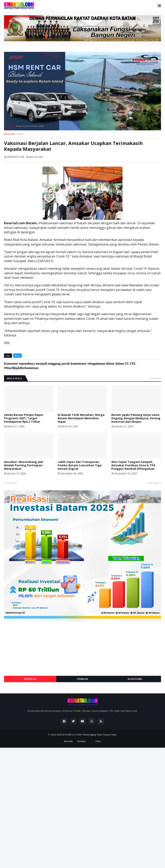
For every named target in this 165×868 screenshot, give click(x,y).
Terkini (82, 679)
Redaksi (82, 741)
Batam (21, 134)
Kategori (135, 679)
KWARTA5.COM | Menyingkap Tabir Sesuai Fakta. (90, 735)
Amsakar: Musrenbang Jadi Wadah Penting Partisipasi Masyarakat (24, 465)
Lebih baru (12, 483)
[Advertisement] (34, 649)
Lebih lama (153, 483)
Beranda (9, 134)
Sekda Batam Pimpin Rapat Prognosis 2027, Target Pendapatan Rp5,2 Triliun (24, 418)
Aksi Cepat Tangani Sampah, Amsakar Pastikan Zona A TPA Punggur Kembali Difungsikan (133, 465)
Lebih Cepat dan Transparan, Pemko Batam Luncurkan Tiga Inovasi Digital (80, 465)
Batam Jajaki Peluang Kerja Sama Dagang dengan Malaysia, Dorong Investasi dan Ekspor (136, 418)
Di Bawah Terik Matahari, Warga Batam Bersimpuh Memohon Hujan (81, 418)
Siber (98, 741)
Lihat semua (155, 378)
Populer (30, 679)
